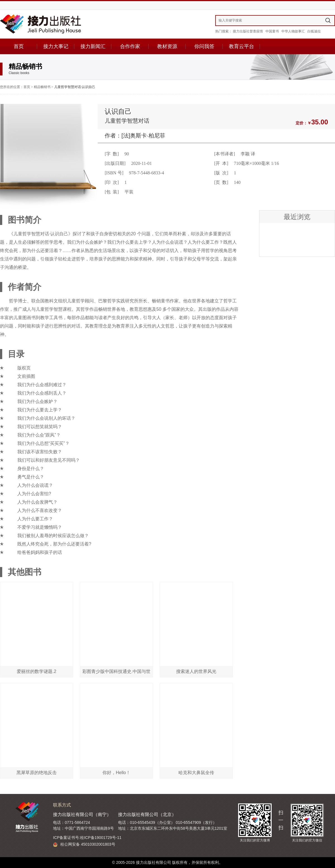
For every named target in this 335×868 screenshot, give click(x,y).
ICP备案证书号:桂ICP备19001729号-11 (87, 838)
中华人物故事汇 (293, 31)
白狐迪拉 (314, 31)
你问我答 (204, 46)
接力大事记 (56, 46)
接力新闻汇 (93, 46)
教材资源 (167, 46)
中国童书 (272, 31)
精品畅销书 (42, 87)
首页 (19, 46)
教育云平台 (241, 46)
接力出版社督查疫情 (248, 31)
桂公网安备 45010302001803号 (84, 844)
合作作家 (130, 46)
